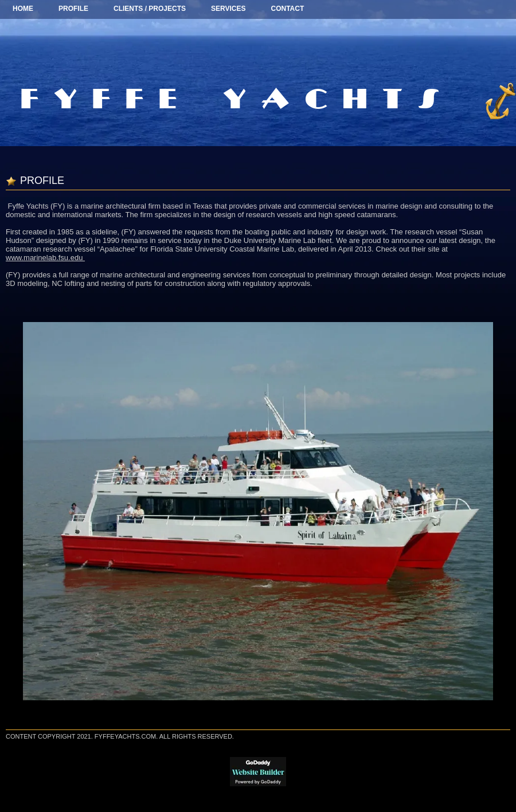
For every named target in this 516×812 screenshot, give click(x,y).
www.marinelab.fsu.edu (45, 258)
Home (23, 9)
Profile (73, 9)
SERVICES (228, 9)
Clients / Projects (150, 9)
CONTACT (288, 9)
